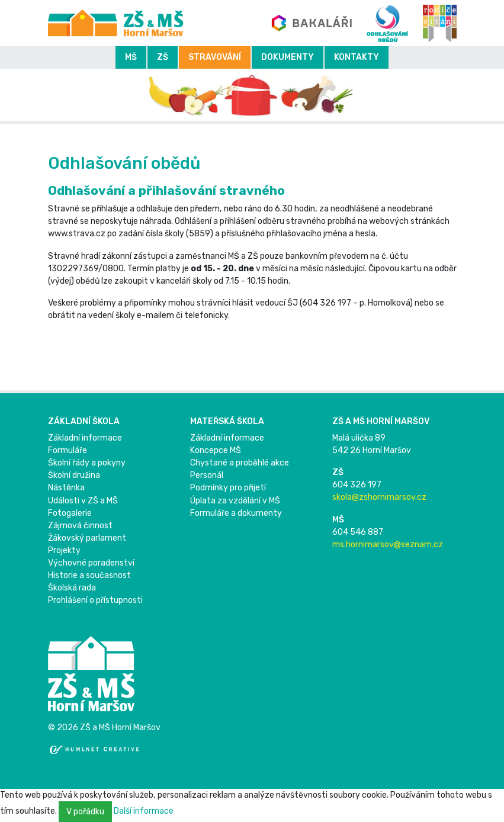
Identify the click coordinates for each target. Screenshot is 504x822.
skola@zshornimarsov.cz (379, 497)
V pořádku (85, 812)
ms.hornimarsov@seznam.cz (388, 545)
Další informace (144, 811)
